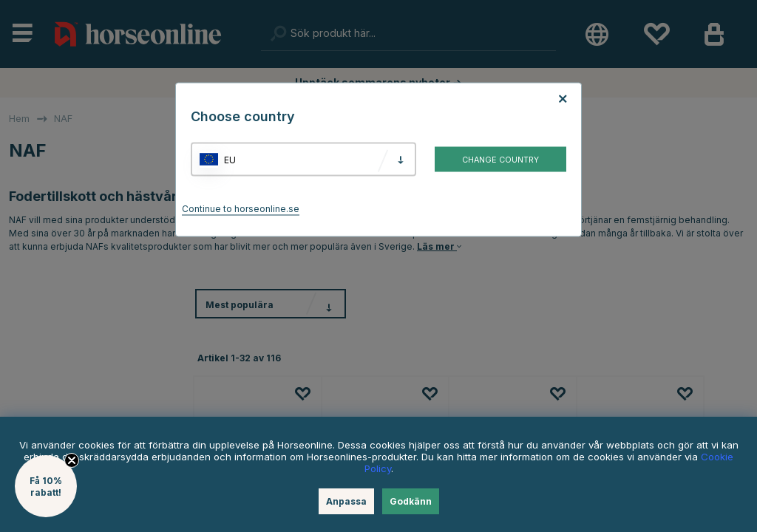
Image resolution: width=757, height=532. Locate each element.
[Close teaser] (72, 460)
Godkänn (411, 501)
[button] (46, 486)
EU (230, 159)
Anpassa (346, 501)
